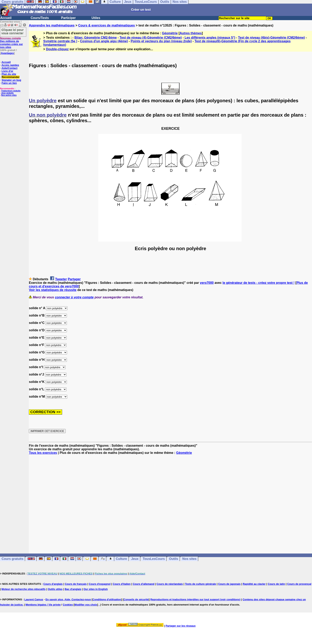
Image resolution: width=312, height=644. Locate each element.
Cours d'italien (122, 584)
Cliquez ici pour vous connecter (13, 31)
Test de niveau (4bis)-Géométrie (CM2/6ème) (271, 38)
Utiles (96, 18)
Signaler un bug (11, 80)
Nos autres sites (9, 95)
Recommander (11, 77)
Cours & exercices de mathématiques (107, 25)
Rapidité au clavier (254, 584)
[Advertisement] (171, 500)
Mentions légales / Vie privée (43, 605)
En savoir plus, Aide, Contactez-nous (68, 599)
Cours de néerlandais (170, 584)
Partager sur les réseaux (181, 626)
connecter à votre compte (74, 297)
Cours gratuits (12, 559)
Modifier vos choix (86, 605)
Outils (174, 559)
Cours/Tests (40, 18)
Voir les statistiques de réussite (53, 290)
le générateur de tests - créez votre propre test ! (258, 283)
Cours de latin (276, 584)
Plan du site (9, 74)
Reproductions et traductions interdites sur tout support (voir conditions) (195, 599)
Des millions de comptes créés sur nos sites (11, 43)
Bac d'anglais (73, 589)
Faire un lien (9, 83)
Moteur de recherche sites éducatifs (23, 589)
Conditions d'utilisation (107, 599)
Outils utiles (55, 589)
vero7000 (207, 283)
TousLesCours (154, 559)
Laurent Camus (34, 599)
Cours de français (76, 584)
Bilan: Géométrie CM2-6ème (96, 38)
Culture (121, 559)
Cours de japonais (229, 584)
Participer (68, 18)
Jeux (135, 559)
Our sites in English (96, 589)
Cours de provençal (299, 584)
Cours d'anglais (53, 584)
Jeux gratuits (7, 93)
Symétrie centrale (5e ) (60, 41)
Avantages (7, 53)
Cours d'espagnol (100, 584)
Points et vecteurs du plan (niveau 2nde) (161, 41)
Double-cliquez (57, 49)
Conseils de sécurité (136, 599)
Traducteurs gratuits (11, 91)
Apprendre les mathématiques (52, 25)
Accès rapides (10, 65)
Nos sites (189, 559)
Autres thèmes (191, 33)
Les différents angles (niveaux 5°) (210, 38)
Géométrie (170, 33)
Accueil (6, 18)
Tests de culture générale (201, 584)
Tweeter (61, 279)
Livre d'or (7, 71)
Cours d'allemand (144, 584)
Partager (74, 279)
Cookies (68, 605)
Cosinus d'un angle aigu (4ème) (104, 41)
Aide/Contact (9, 68)
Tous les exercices (43, 453)
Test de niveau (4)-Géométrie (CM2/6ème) (151, 38)
